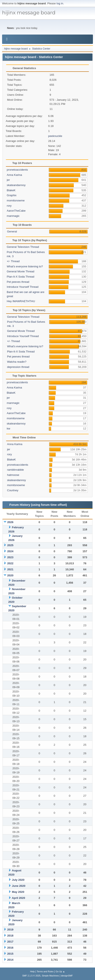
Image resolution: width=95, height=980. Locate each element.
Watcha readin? (17, 362)
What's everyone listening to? (25, 266)
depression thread (18, 367)
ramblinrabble (15, 470)
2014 (10, 960)
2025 (10, 545)
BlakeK (11, 190)
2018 (10, 936)
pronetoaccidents (17, 170)
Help (32, 971)
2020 (10, 575)
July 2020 (18, 880)
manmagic (13, 216)
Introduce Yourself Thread (23, 287)
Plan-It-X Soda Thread (21, 277)
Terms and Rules (45, 971)
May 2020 (18, 892)
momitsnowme (16, 200)
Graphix (12, 195)
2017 (10, 942)
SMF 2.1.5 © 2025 (31, 976)
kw (9, 429)
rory (9, 206)
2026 (10, 522)
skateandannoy (16, 185)
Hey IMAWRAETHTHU (21, 301)
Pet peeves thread (18, 282)
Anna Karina (14, 175)
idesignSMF (67, 976)
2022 (10, 563)
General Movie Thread (21, 271)
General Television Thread (23, 247)
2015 (10, 954)
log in (60, 3)
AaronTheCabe (16, 211)
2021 (10, 569)
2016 (10, 948)
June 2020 (19, 886)
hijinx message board (29, 13)
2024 (10, 551)
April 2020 (19, 898)
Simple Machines (50, 976)
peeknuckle (55, 136)
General (12, 231)
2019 (10, 930)
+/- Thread (13, 261)
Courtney (13, 490)
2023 (10, 557)
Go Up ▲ (60, 971)
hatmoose (13, 475)
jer (8, 180)
